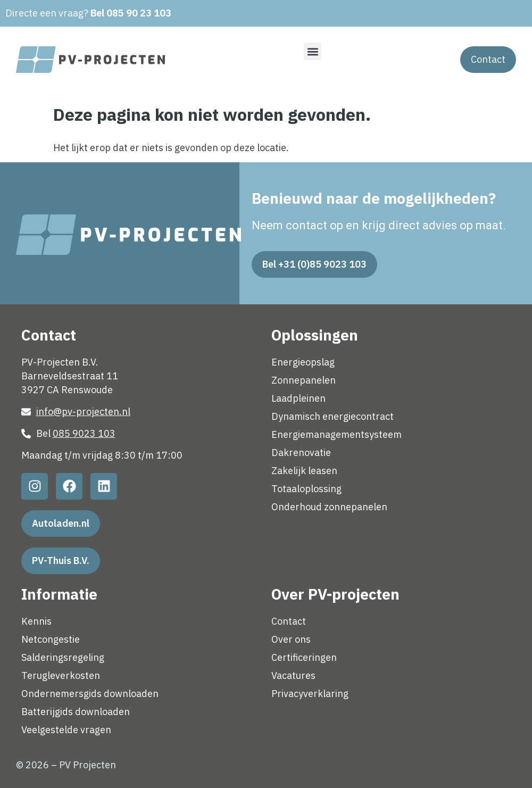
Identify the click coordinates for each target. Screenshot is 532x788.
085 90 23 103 (139, 13)
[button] (313, 51)
